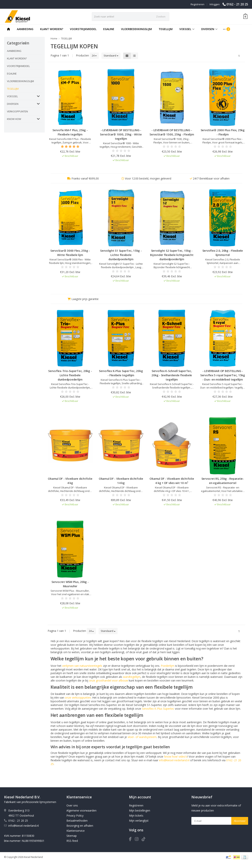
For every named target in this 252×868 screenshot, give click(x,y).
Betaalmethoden (77, 821)
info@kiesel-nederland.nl (174, 760)
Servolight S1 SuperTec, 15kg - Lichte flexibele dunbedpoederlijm (121, 255)
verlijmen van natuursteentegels (82, 666)
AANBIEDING (25, 29)
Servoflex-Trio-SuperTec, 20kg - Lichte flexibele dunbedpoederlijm (70, 375)
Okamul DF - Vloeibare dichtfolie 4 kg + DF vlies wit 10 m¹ (172, 481)
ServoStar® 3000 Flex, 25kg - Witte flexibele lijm (70, 253)
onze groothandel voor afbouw (108, 680)
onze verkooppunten (78, 698)
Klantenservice (76, 831)
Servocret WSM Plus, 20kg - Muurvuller (70, 584)
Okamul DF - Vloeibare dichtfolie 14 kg (121, 481)
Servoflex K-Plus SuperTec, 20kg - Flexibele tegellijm (121, 373)
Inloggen (215, 4)
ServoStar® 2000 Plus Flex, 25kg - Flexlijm (223, 132)
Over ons (72, 805)
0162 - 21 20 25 (237, 4)
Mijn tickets (136, 816)
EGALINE (109, 29)
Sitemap (72, 836)
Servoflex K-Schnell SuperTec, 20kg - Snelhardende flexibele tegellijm (172, 375)
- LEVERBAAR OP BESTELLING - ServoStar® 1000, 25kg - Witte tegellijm (121, 134)
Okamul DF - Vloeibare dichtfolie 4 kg (70, 481)
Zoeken (161, 16)
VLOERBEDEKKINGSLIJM (136, 29)
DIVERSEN (209, 29)
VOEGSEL (187, 29)
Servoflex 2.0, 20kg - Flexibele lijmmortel (223, 253)
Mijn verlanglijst (139, 821)
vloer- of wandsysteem (142, 737)
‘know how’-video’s (176, 757)
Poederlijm (168, 666)
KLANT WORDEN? (52, 29)
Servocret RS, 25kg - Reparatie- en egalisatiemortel (223, 481)
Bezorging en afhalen (80, 826)
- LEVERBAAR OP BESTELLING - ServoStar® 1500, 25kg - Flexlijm (172, 132)
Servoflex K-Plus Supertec (158, 709)
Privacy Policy (75, 816)
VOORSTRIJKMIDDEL (83, 29)
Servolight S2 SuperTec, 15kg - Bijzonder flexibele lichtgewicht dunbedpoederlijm (172, 255)
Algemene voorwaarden (81, 810)
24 (94, 55)
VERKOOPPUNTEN (17, 111)
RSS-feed (72, 841)
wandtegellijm (132, 677)
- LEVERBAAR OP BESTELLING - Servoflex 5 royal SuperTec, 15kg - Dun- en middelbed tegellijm (223, 375)
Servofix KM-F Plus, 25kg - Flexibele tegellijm (70, 132)
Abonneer (240, 821)
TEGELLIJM (166, 29)
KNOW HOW (14, 119)
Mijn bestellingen (140, 810)
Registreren (197, 4)
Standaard (111, 55)
